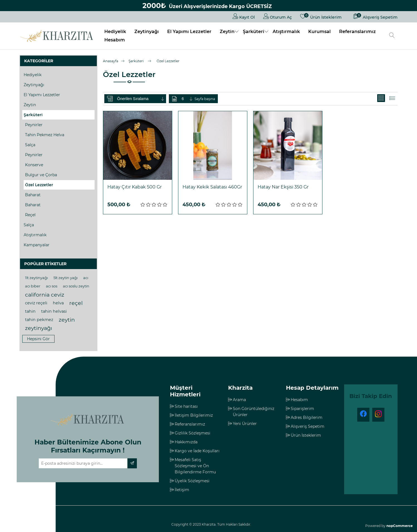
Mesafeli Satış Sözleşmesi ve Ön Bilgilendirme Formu (195, 466)
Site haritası (186, 406)
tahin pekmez (39, 320)
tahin (30, 311)
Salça (30, 145)
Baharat (33, 195)
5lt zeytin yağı (66, 278)
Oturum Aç (277, 16)
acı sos (52, 286)
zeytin (67, 320)
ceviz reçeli (36, 303)
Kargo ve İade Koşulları (197, 451)
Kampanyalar (37, 245)
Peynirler (34, 125)
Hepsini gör (38, 339)
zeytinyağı (39, 328)
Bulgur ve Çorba (41, 175)
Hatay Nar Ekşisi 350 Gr (283, 187)
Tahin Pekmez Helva (45, 135)
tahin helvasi (54, 311)
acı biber (33, 286)
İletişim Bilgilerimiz (194, 415)
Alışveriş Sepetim (308, 426)
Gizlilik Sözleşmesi (193, 433)
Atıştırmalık (286, 32)
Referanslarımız (357, 32)
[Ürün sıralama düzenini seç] (141, 99)
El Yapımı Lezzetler (189, 32)
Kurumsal (319, 32)
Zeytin (227, 32)
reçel (76, 303)
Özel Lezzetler (39, 185)
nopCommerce (400, 526)
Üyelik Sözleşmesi (192, 481)
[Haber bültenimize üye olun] (83, 463)
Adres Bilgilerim (307, 417)
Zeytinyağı (147, 32)
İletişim (182, 490)
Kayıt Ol (244, 16)
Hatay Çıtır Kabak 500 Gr (135, 187)
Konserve (34, 165)
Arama (239, 400)
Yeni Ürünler (245, 424)
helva (58, 303)
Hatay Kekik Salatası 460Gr (212, 187)
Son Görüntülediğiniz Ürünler (254, 412)
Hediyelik (115, 32)
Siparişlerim (302, 409)
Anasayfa (111, 61)
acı (86, 278)
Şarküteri (254, 32)
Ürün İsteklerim (306, 435)
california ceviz (45, 295)
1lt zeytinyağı (36, 278)
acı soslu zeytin (76, 286)
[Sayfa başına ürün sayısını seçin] (187, 99)
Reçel (30, 215)
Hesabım (115, 40)
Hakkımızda (186, 442)
